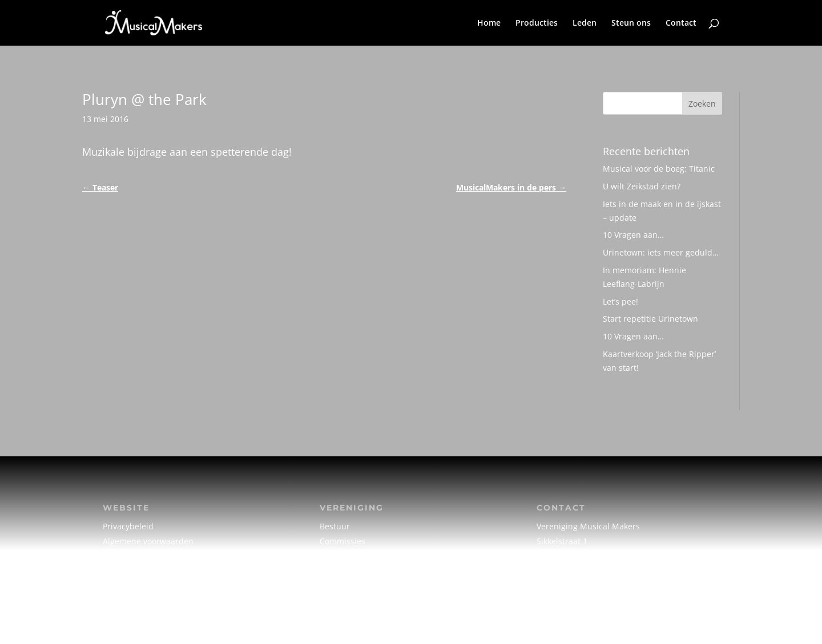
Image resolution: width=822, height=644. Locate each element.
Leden (585, 23)
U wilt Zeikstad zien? (642, 186)
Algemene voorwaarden (148, 541)
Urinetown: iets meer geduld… (661, 252)
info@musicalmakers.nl (581, 570)
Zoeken (702, 104)
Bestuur (335, 526)
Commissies (342, 541)
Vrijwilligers (342, 570)
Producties (537, 23)
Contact (681, 23)
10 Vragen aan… (633, 235)
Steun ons (631, 23)
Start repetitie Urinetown (650, 319)
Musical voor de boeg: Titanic (659, 169)
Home (489, 23)
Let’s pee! (620, 301)
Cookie (115, 555)
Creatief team (346, 555)
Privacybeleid (128, 526)
